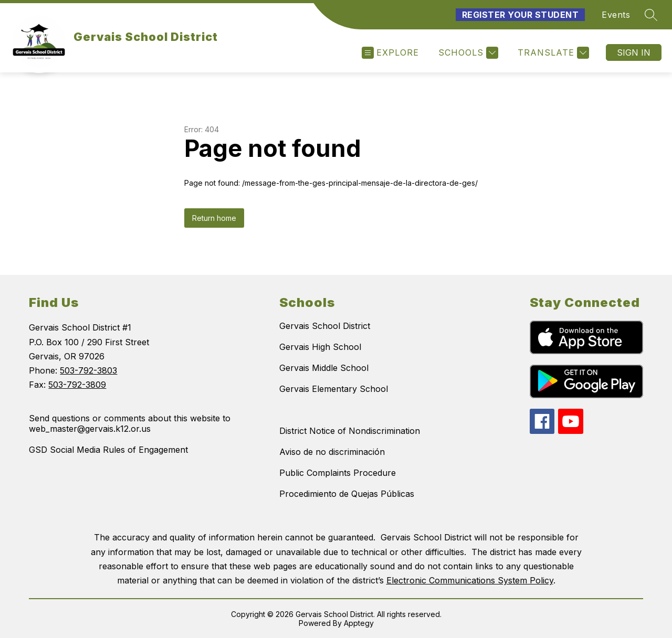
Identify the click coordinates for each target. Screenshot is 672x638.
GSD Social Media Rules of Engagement (108, 450)
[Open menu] (390, 53)
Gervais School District (325, 326)
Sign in (634, 52)
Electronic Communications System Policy (470, 580)
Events (616, 15)
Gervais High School (320, 347)
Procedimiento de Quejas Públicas (347, 494)
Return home (214, 218)
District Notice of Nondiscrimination (350, 431)
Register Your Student (521, 15)
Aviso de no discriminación (332, 452)
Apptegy (359, 623)
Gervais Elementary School (334, 389)
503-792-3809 (77, 385)
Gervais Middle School (324, 368)
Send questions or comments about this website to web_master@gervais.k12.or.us (130, 423)
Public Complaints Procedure (338, 473)
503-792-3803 (88, 370)
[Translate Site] (552, 53)
